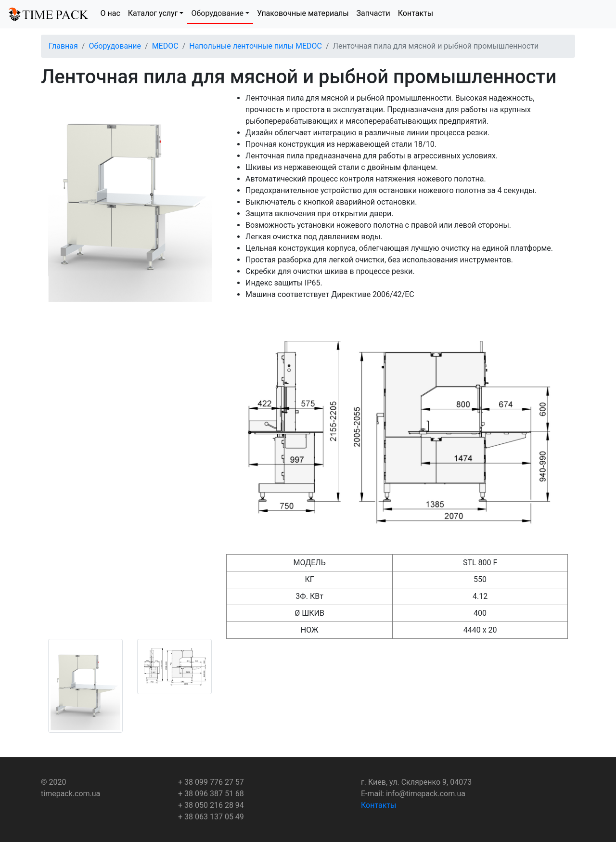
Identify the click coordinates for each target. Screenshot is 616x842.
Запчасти (373, 13)
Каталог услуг (153, 13)
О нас (110, 13)
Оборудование (217, 13)
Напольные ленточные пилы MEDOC (256, 46)
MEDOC (165, 46)
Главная (63, 46)
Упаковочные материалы (303, 13)
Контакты (416, 13)
